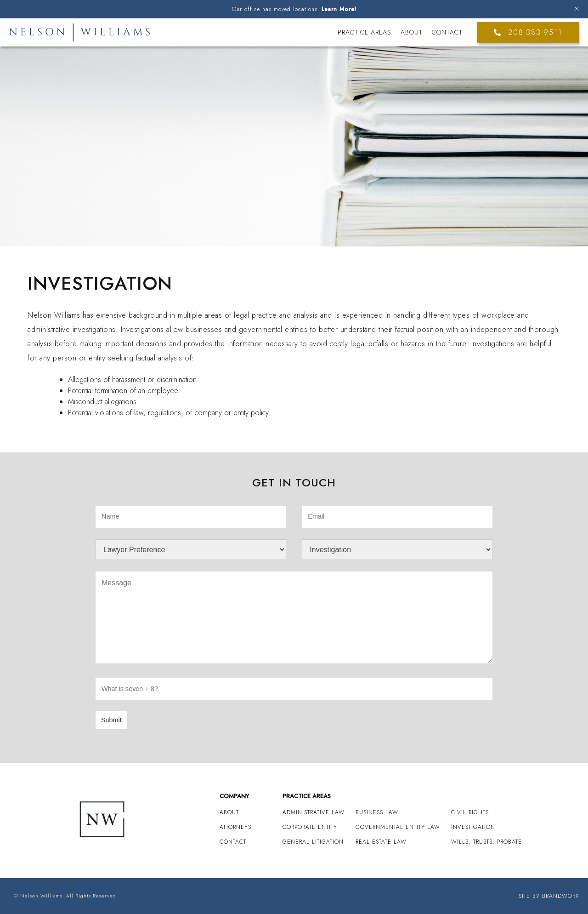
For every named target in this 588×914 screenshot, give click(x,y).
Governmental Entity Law (398, 827)
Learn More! (339, 9)
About (412, 32)
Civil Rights (470, 812)
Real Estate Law (381, 842)
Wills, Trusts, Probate (486, 842)
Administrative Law (314, 812)
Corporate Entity (310, 827)
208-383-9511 (528, 32)
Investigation (473, 827)
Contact (447, 32)
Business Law (377, 812)
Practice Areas (365, 32)
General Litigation (313, 842)
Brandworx (560, 896)
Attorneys (235, 827)
